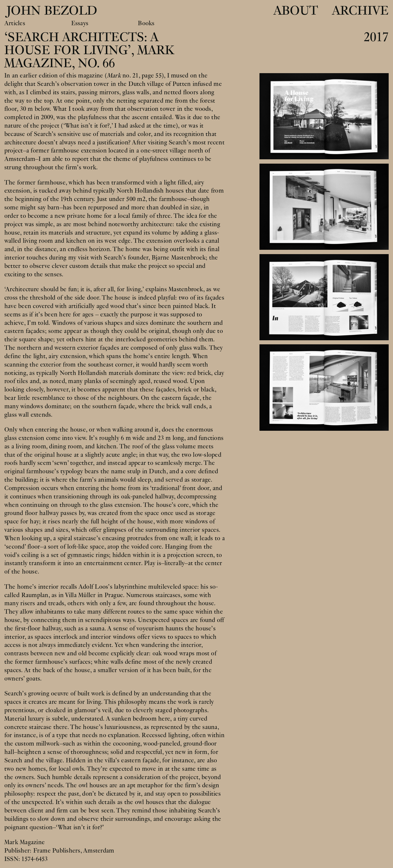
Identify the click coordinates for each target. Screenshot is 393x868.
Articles (15, 23)
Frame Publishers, (58, 851)
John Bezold (50, 11)
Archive (360, 11)
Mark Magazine (25, 842)
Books (146, 23)
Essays (80, 23)
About (296, 11)
